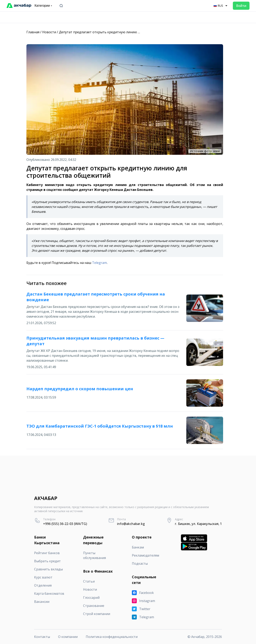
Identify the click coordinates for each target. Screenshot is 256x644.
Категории (44, 6)
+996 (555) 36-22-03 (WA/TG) (65, 524)
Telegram (99, 263)
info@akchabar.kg (131, 524)
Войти (241, 6)
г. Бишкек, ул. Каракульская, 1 (198, 524)
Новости (49, 32)
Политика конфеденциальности (112, 637)
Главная (33, 32)
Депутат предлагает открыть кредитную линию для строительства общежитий (123, 32)
